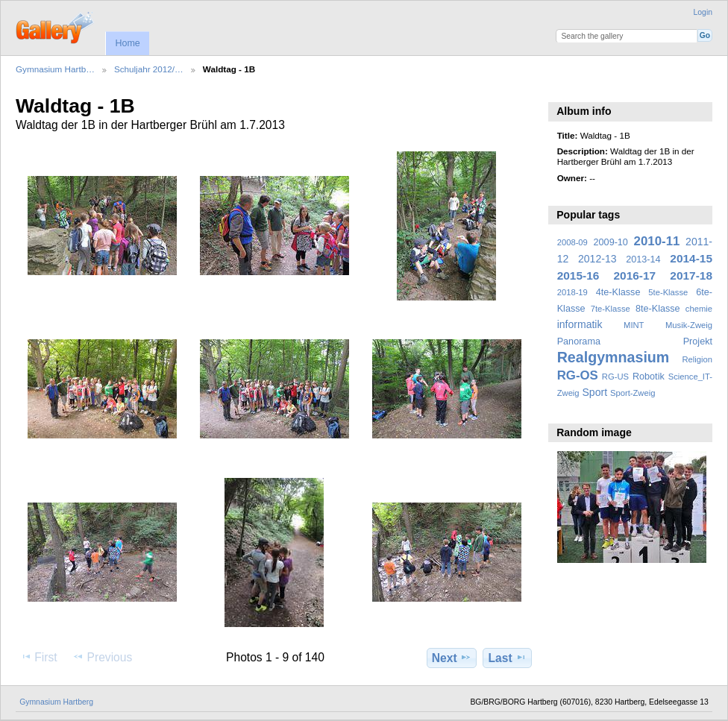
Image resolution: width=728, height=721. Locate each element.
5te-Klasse (668, 292)
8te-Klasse (658, 309)
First (38, 657)
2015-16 (578, 276)
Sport (595, 392)
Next (452, 658)
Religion (697, 359)
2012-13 (597, 259)
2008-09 (572, 242)
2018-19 (572, 292)
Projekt (698, 341)
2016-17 (635, 276)
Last (508, 658)
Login (703, 12)
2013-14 (643, 259)
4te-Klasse (618, 292)
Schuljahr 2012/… (149, 69)
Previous (102, 657)
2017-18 (691, 276)
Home (127, 43)
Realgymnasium (614, 357)
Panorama (579, 341)
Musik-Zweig (689, 325)
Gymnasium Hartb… (55, 69)
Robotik (649, 377)
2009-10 (611, 242)
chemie (699, 309)
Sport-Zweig (633, 393)
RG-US (615, 377)
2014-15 (691, 258)
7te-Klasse (611, 309)
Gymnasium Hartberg (56, 702)
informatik (580, 324)
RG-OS (578, 375)
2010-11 (657, 241)
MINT (634, 325)
